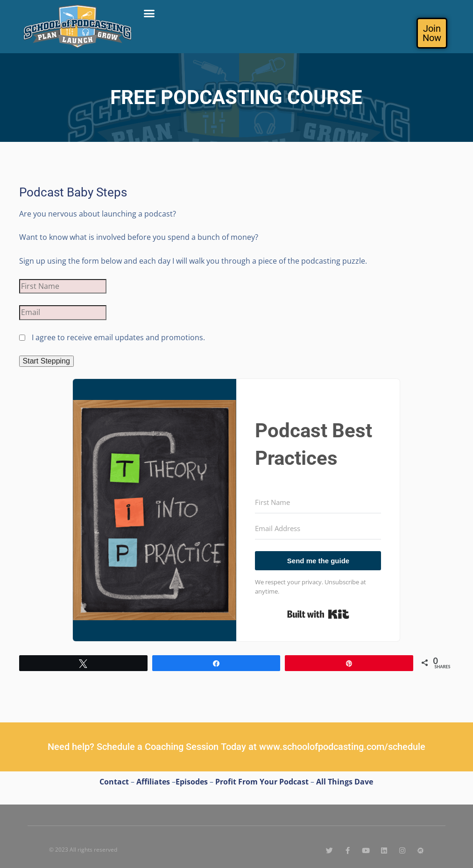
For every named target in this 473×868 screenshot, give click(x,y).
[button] (149, 14)
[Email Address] (318, 529)
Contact (114, 782)
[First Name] (318, 503)
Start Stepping (46, 361)
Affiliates (153, 782)
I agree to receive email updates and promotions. (112, 337)
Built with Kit (318, 614)
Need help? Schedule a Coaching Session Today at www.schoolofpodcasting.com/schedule (236, 747)
